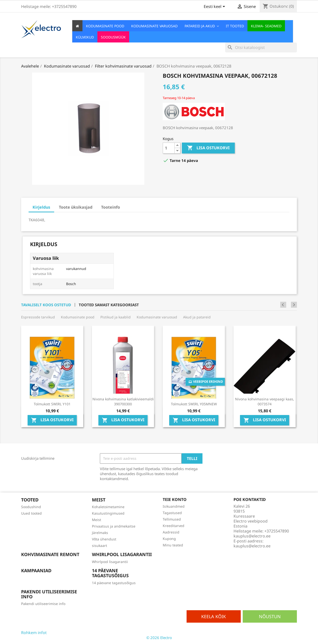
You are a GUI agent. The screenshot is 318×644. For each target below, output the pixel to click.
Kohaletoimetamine (108, 507)
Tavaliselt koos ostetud (46, 305)
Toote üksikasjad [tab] (76, 207)
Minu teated (173, 545)
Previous (287, 305)
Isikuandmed (174, 506)
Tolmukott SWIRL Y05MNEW (194, 404)
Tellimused (172, 519)
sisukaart (99, 546)
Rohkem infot (34, 633)
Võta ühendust (104, 539)
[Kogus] (169, 148)
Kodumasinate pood (78, 317)
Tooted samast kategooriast (109, 305)
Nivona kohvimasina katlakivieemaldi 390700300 (123, 401)
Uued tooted (31, 513)
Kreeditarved (174, 526)
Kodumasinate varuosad (157, 317)
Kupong (169, 539)
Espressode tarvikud (38, 317)
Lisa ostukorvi (208, 148)
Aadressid (171, 532)
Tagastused (172, 513)
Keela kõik (214, 616)
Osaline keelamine (64, 633)
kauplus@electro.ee (252, 546)
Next (294, 305)
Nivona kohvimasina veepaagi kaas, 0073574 (265, 401)
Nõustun (270, 616)
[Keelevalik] (215, 7)
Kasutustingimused (108, 513)
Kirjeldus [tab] (41, 207)
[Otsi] (261, 47)
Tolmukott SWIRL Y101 (52, 404)
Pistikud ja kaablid (116, 317)
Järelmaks (100, 533)
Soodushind (31, 507)
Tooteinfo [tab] (111, 207)
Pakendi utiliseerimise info (43, 604)
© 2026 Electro (159, 638)
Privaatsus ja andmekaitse (114, 526)
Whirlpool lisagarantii (110, 562)
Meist (97, 520)
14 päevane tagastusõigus (114, 583)
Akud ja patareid (197, 317)
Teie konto (175, 499)
